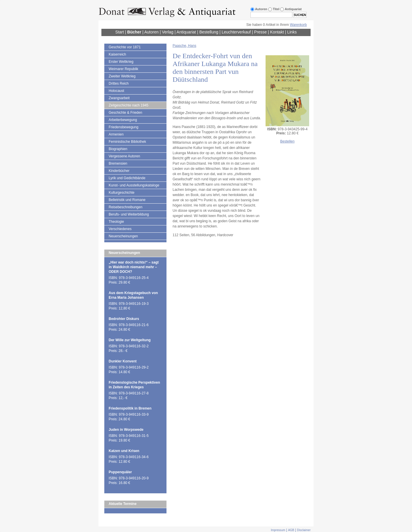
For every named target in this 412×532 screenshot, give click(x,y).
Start (120, 32)
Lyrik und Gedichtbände (127, 178)
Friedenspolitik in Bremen (130, 408)
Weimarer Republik (123, 69)
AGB (291, 530)
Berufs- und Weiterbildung (129, 214)
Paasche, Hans (184, 46)
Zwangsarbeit (119, 98)
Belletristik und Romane (127, 200)
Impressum (278, 530)
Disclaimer (304, 530)
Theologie (116, 222)
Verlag (168, 32)
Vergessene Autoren (124, 156)
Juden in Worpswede (126, 430)
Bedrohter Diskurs (124, 319)
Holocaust (116, 91)
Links (292, 32)
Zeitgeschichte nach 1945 (129, 105)
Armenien (116, 134)
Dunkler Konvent (123, 361)
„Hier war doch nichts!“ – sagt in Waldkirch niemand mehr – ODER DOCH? (134, 267)
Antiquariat (186, 32)
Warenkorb (298, 25)
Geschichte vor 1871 (125, 47)
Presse (261, 32)
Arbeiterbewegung (123, 120)
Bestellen (287, 141)
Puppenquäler (120, 472)
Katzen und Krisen (124, 451)
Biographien (118, 149)
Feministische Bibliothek (127, 142)
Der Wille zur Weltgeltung (130, 340)
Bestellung (209, 32)
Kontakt (277, 32)
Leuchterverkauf (236, 32)
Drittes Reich (119, 83)
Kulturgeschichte (122, 193)
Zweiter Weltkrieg (122, 76)
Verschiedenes (120, 229)
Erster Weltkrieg (121, 62)
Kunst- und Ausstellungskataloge (134, 185)
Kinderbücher (119, 171)
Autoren (152, 32)
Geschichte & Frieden (125, 113)
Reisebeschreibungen (126, 207)
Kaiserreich (117, 54)
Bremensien (118, 163)
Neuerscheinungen (123, 236)
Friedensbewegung (123, 127)
